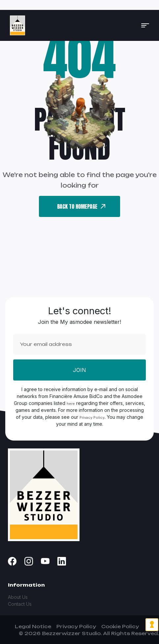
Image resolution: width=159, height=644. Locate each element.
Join (79, 370)
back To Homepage (81, 206)
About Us (18, 597)
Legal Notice (33, 626)
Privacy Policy (92, 417)
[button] (145, 25)
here (71, 404)
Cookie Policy (120, 626)
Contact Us (20, 604)
